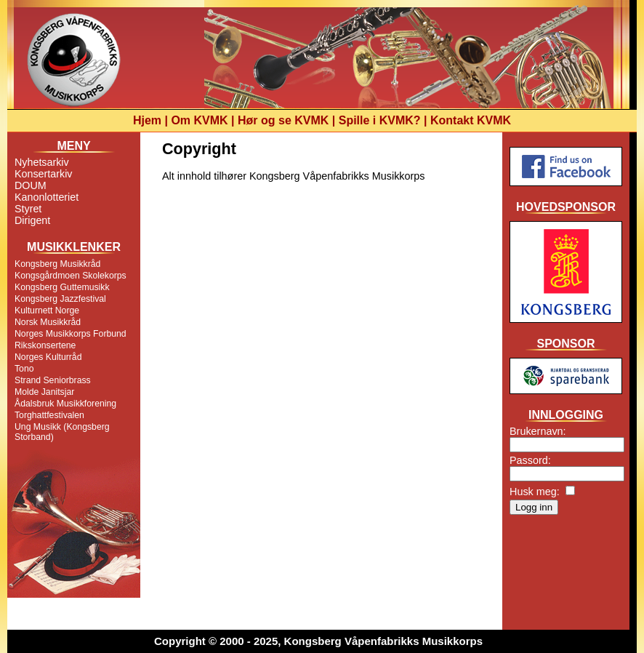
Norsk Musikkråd (48, 322)
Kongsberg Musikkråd (57, 264)
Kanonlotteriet (47, 197)
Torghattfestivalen (49, 415)
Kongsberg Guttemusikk (62, 287)
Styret (28, 209)
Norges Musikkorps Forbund (71, 334)
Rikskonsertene (45, 345)
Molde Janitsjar (44, 392)
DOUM (31, 185)
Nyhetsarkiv (42, 162)
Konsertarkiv (43, 174)
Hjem (147, 120)
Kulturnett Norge (47, 311)
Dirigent (32, 220)
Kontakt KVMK (471, 120)
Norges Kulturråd (48, 357)
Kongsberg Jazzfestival (60, 299)
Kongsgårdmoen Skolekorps (71, 276)
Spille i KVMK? (380, 120)
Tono (24, 369)
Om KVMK (199, 120)
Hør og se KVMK (283, 120)
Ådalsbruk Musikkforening (65, 404)
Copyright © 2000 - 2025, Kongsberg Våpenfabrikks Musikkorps (318, 641)
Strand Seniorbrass (53, 380)
